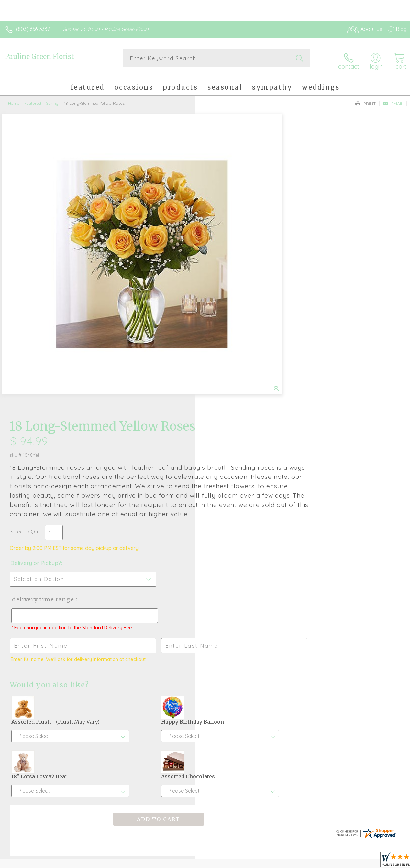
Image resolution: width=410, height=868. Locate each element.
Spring (52, 99)
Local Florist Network (343, 862)
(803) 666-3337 (33, 29)
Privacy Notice (297, 862)
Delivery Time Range (238, 316)
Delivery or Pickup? (231, 280)
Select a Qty (221, 248)
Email (393, 99)
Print (366, 99)
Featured (33, 99)
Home (14, 99)
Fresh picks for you (205, 669)
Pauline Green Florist (39, 56)
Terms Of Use (259, 862)
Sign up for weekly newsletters (205, 704)
